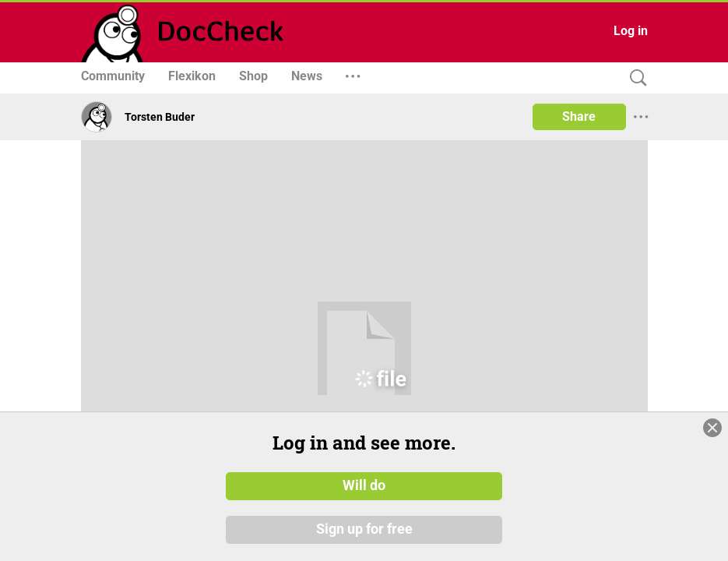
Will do (364, 485)
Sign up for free (364, 529)
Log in (631, 31)
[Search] (635, 78)
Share (579, 116)
